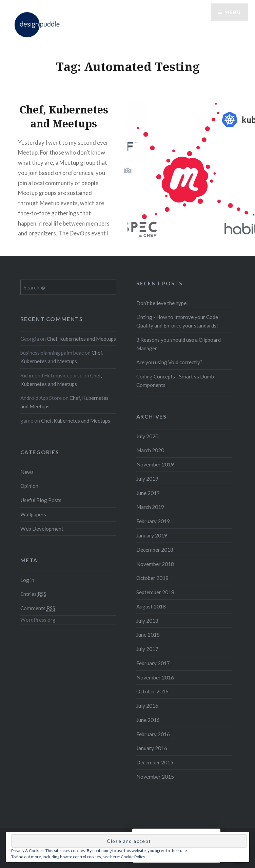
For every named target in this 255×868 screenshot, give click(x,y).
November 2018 (155, 564)
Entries (33, 594)
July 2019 (147, 479)
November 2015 (155, 777)
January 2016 (152, 748)
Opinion (29, 486)
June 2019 (148, 493)
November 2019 (155, 464)
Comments (38, 608)
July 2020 (147, 436)
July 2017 (147, 649)
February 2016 (153, 734)
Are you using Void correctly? (169, 362)
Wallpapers (33, 514)
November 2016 (155, 677)
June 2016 (148, 720)
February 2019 (153, 521)
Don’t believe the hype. (162, 303)
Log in (27, 580)
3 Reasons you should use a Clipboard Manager (179, 344)
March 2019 (150, 507)
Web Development (42, 529)
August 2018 (151, 606)
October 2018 (152, 578)
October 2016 (152, 691)
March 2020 (150, 450)
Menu (233, 12)
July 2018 (147, 621)
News (27, 472)
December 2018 (155, 550)
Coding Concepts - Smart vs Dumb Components (175, 381)
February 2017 (153, 663)
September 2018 (155, 592)
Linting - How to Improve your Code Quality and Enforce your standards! (177, 321)
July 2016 (147, 706)
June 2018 (148, 635)
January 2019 (152, 535)
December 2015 (155, 762)
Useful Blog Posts (41, 500)
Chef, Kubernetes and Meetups (81, 339)
